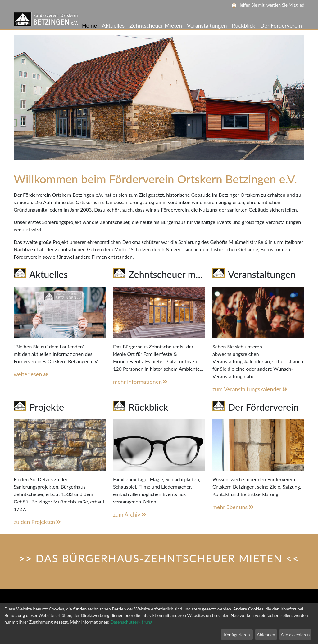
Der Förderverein (281, 25)
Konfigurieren (237, 635)
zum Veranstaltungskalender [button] (250, 389)
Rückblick (244, 25)
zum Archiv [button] (130, 514)
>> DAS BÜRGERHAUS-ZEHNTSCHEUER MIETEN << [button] (159, 558)
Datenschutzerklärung (132, 622)
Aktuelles (113, 25)
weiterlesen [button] (31, 374)
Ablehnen (266, 635)
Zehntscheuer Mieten (156, 25)
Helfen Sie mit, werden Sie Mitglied (268, 5)
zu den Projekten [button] (38, 522)
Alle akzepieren (295, 635)
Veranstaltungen (207, 25)
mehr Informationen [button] (141, 382)
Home (89, 25)
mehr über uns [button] (234, 507)
